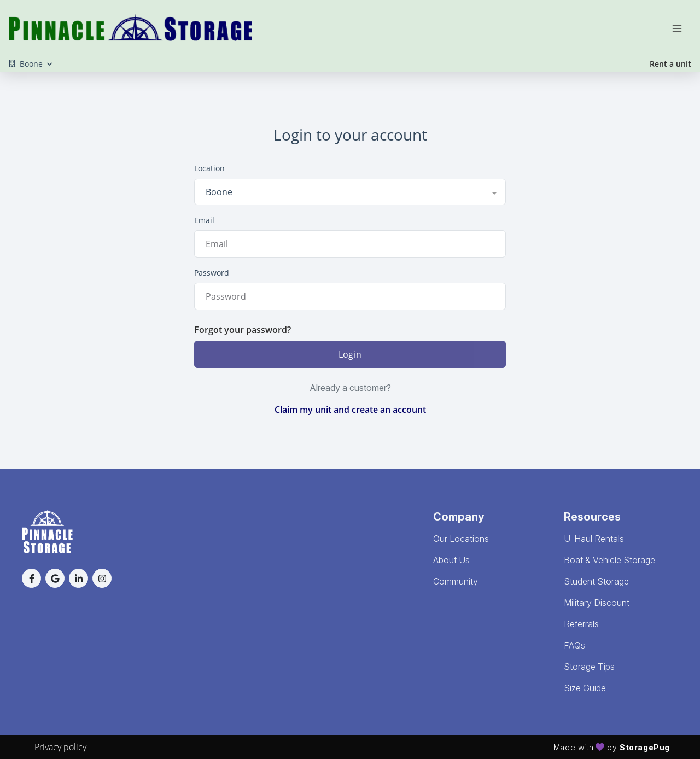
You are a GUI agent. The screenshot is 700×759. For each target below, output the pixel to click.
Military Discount (597, 603)
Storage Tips (589, 667)
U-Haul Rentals (594, 539)
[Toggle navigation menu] (681, 27)
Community (456, 581)
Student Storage (596, 581)
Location (209, 168)
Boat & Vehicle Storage (609, 560)
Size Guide (585, 688)
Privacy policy (60, 747)
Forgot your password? (243, 330)
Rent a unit (670, 64)
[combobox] (350, 192)
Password (212, 273)
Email (204, 220)
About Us (451, 560)
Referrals (581, 624)
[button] (31, 578)
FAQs (574, 645)
